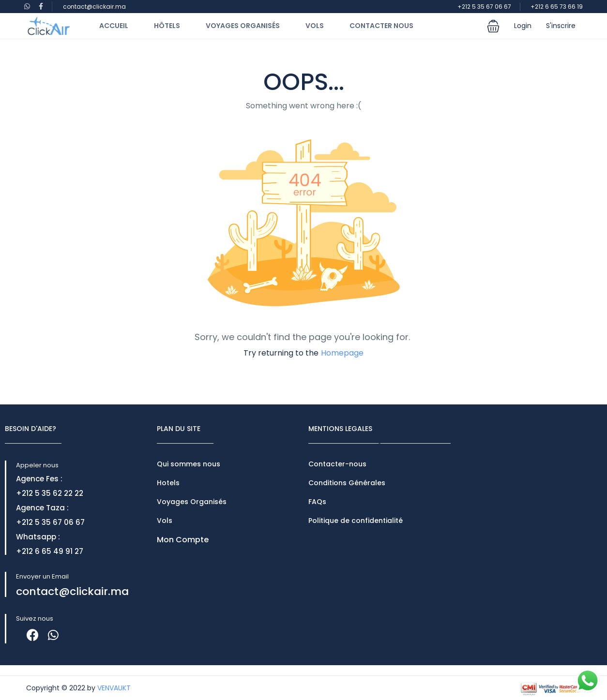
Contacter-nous (337, 464)
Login (523, 26)
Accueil (114, 26)
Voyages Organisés (243, 26)
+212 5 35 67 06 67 (484, 7)
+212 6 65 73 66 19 (557, 7)
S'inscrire (561, 26)
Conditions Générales (347, 483)
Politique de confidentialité (356, 521)
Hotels (168, 483)
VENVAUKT (114, 688)
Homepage (342, 353)
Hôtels (167, 26)
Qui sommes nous (189, 464)
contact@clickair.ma (94, 7)
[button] (493, 26)
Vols (315, 26)
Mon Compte (183, 540)
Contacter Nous (381, 26)
